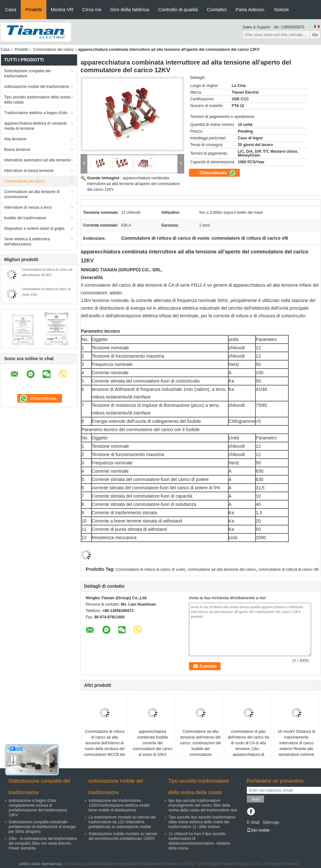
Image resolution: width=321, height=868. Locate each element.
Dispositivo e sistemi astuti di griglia (34, 229)
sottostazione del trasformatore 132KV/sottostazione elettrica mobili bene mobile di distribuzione (119, 805)
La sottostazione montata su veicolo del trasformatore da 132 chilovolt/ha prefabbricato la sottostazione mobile (122, 822)
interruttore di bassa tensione (29, 171)
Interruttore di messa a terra (28, 207)
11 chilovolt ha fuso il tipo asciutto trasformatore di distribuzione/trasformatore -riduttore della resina (199, 841)
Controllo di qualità (178, 9)
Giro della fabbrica (130, 9)
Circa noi (92, 9)
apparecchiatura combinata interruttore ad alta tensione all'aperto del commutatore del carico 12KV (133, 184)
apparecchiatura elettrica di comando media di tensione (36, 126)
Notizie (282, 9)
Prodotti (34, 9)
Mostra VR (62, 9)
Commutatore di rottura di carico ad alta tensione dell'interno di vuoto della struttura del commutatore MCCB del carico (105, 746)
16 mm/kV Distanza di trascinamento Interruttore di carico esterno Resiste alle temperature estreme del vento (297, 746)
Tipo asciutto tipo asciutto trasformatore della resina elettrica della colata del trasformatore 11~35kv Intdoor (202, 822)
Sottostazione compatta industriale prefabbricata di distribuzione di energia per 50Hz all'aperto (42, 827)
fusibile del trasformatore (25, 218)
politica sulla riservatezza (40, 864)
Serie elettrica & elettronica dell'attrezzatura (27, 242)
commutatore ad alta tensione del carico (222, 570)
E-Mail (253, 822)
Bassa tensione (17, 150)
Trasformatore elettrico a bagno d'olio (36, 113)
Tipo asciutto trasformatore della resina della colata (37, 100)
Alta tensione (15, 139)
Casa (11, 9)
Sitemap (271, 822)
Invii (255, 799)
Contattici (217, 9)
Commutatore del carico (53, 50)
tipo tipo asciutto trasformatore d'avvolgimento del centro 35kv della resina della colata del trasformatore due (203, 805)
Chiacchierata (218, 173)
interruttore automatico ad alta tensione (37, 160)
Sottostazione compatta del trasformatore (27, 74)
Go (315, 35)
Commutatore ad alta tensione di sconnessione (32, 194)
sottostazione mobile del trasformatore (37, 87)
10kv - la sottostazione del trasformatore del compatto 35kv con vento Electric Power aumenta (43, 843)
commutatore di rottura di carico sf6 (288, 570)
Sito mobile (258, 830)
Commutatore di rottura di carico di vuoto (150, 570)
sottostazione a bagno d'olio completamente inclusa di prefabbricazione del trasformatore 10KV (38, 808)
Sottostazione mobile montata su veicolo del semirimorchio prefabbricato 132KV (123, 836)
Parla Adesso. (251, 9)
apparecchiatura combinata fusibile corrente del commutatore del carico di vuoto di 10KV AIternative (153, 746)
